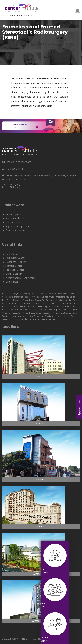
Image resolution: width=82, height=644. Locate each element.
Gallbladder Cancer (15, 258)
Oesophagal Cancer (16, 262)
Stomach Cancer (14, 266)
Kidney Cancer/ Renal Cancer (20, 278)
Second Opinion (14, 214)
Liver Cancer (12, 254)
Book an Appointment (17, 230)
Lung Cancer (12, 282)
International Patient (16, 218)
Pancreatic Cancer (15, 270)
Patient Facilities (14, 222)
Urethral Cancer (14, 274)
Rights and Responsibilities (20, 226)
